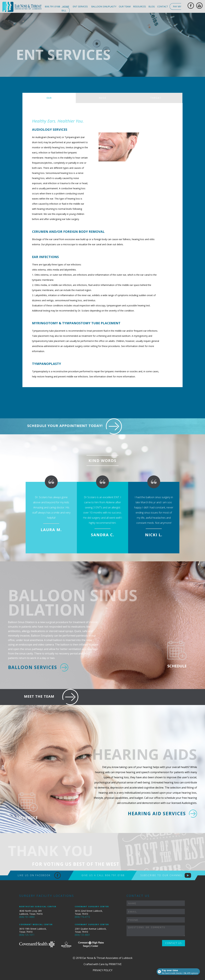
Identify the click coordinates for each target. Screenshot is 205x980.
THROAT (156, 98)
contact (163, 6)
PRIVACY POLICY (103, 970)
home (66, 6)
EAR (49, 98)
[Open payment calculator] (178, 971)
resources (139, 6)
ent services (80, 6)
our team (125, 6)
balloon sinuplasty (104, 6)
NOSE (102, 98)
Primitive (115, 964)
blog (152, 6)
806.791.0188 (53, 6)
